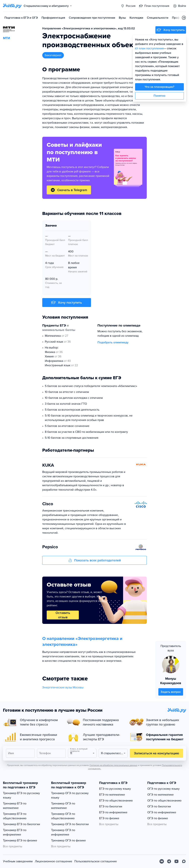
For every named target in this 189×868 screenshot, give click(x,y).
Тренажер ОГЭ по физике (68, 840)
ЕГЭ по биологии (111, 806)
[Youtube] (176, 861)
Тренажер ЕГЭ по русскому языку (21, 795)
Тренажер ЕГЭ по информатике (15, 832)
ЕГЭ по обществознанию (116, 801)
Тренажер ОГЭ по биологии (70, 824)
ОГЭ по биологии (159, 806)
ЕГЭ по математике (112, 795)
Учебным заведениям (18, 861)
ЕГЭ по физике (109, 818)
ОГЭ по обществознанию (164, 801)
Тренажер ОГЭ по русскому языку (70, 795)
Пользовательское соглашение (96, 861)
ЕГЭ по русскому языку (115, 789)
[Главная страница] (12, 6)
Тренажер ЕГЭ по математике (15, 806)
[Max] (184, 861)
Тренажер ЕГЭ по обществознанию (15, 816)
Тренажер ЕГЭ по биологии (22, 824)
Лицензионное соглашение (54, 861)
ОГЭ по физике (158, 818)
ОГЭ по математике (160, 795)
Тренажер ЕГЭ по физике (20, 840)
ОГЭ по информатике (162, 812)
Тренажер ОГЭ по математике (63, 806)
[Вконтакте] (162, 861)
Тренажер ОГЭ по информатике (63, 832)
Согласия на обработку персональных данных (113, 765)
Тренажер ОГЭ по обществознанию (63, 816)
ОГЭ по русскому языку (163, 789)
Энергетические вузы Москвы (63, 687)
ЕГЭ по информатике (113, 812)
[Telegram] (169, 861)
